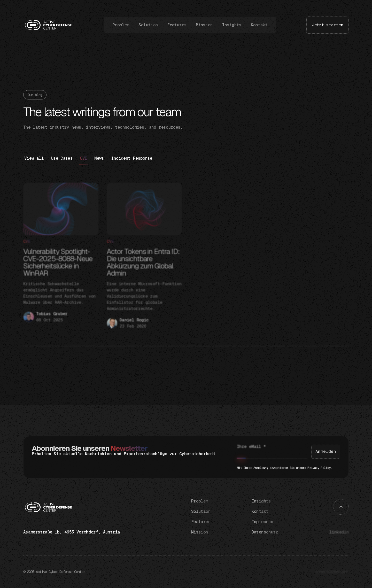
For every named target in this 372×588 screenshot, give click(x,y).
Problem (121, 25)
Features (177, 25)
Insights (232, 25)
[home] (48, 25)
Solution (148, 25)
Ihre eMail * (251, 447)
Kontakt (259, 25)
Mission (204, 25)
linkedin (339, 532)
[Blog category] (62, 160)
